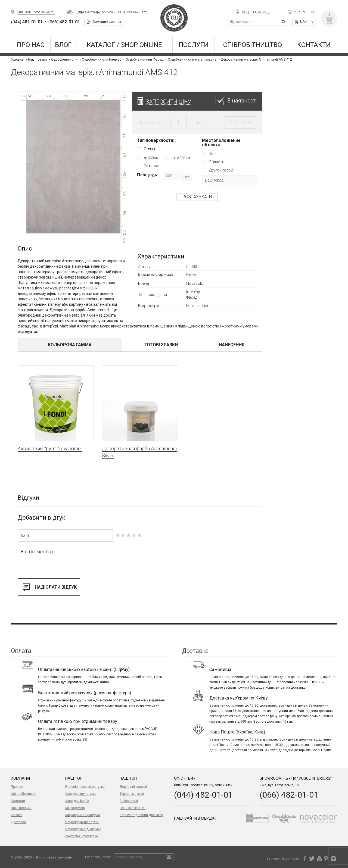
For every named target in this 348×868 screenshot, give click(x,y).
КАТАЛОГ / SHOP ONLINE (124, 45)
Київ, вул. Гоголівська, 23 (36, 12)
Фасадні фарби (77, 801)
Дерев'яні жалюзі (133, 787)
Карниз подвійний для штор (141, 815)
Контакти (314, 45)
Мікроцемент (75, 808)
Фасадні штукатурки (81, 794)
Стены (149, 149)
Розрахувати (197, 197)
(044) (27, 22)
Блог (63, 45)
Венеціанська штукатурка (85, 787)
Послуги (194, 45)
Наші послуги (21, 808)
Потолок (151, 166)
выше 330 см (180, 158)
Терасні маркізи (132, 794)
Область (217, 162)
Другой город (221, 170)
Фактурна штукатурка (82, 836)
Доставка (18, 822)
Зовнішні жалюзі (133, 808)
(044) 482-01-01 (203, 795)
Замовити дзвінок (107, 22)
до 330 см (151, 158)
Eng (313, 12)
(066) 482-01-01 (289, 795)
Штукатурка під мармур (83, 829)
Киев (213, 154)
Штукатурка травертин (82, 822)
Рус (305, 12)
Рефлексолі (129, 801)
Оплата (17, 815)
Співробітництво (253, 45)
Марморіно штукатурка (83, 815)
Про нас (31, 45)
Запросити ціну (169, 102)
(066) (64, 22)
